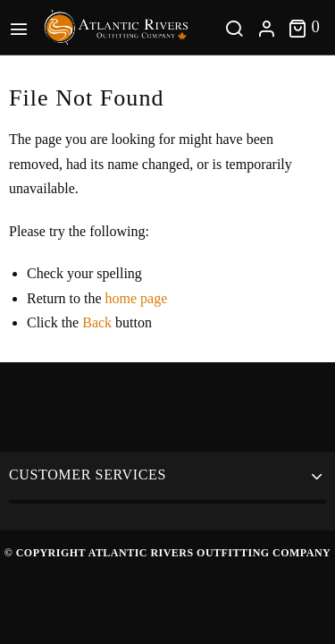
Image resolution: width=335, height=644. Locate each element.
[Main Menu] (22, 27)
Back (97, 322)
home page (137, 298)
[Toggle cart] (304, 27)
